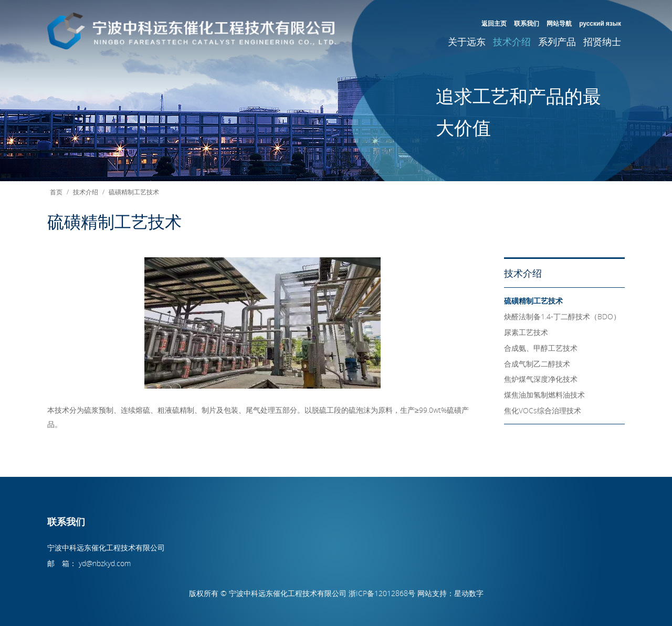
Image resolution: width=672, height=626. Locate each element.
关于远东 (467, 41)
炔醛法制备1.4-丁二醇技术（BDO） (562, 316)
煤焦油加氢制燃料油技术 (544, 395)
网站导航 (559, 23)
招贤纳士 (602, 41)
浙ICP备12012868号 (382, 593)
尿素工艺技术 (526, 332)
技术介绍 (512, 41)
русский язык (600, 23)
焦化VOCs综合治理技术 (543, 410)
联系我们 (527, 23)
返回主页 (494, 23)
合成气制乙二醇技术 (537, 364)
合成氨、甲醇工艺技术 (541, 348)
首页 (56, 192)
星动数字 (469, 593)
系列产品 (557, 41)
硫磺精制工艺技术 (134, 192)
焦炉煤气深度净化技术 (541, 379)
